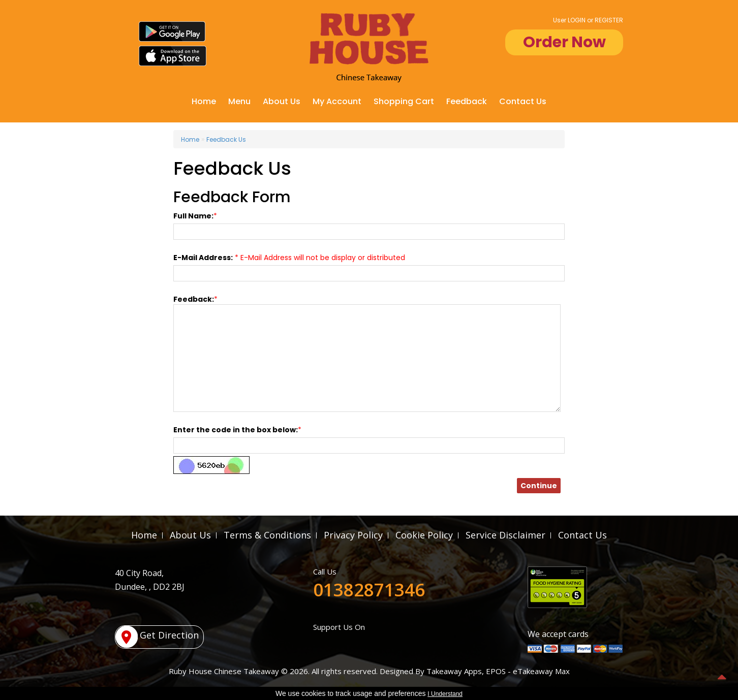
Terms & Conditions (267, 535)
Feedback (467, 101)
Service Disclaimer (505, 535)
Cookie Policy (424, 535)
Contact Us (523, 101)
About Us (282, 101)
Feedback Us (226, 139)
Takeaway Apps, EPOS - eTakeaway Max (498, 671)
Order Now (564, 42)
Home (204, 101)
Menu (239, 101)
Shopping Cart (404, 101)
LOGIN (577, 20)
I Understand (445, 694)
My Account (337, 101)
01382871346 (369, 590)
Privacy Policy (353, 535)
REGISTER (609, 20)
